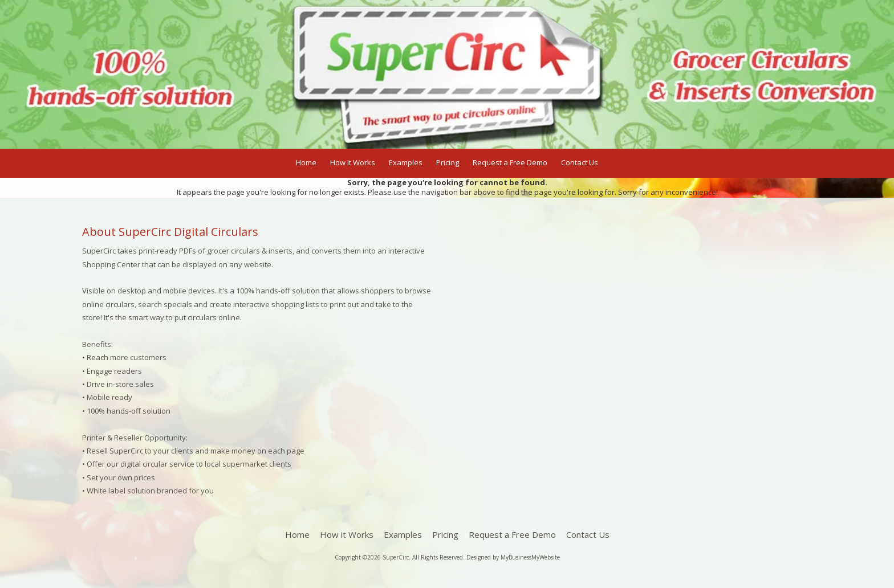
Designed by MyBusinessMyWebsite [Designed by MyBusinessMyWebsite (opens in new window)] (513, 557)
